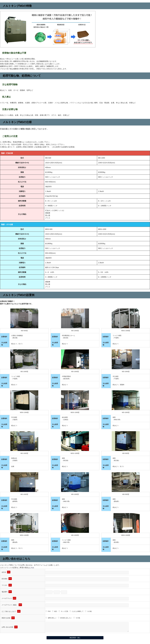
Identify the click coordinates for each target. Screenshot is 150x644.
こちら (32, 567)
